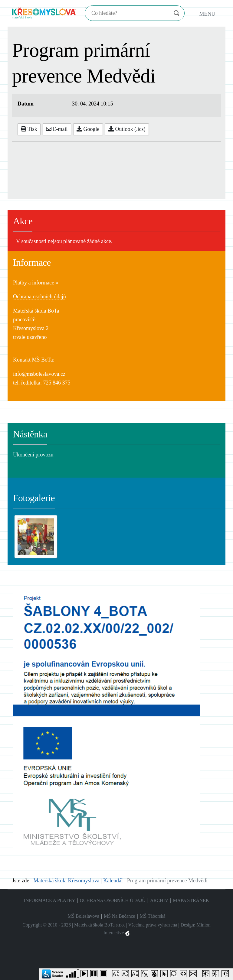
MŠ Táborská (153, 916)
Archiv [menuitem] (159, 900)
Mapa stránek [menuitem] (191, 900)
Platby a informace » (36, 283)
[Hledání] (126, 13)
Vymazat (164, 13)
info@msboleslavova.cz (39, 374)
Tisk (29, 129)
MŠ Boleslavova (83, 916)
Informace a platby (50, 900)
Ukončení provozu (33, 455)
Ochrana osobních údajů (39, 297)
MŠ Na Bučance (119, 916)
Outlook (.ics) (127, 129)
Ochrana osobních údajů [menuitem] (113, 900)
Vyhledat (176, 13)
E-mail (57, 129)
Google (88, 129)
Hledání (85, 7)
